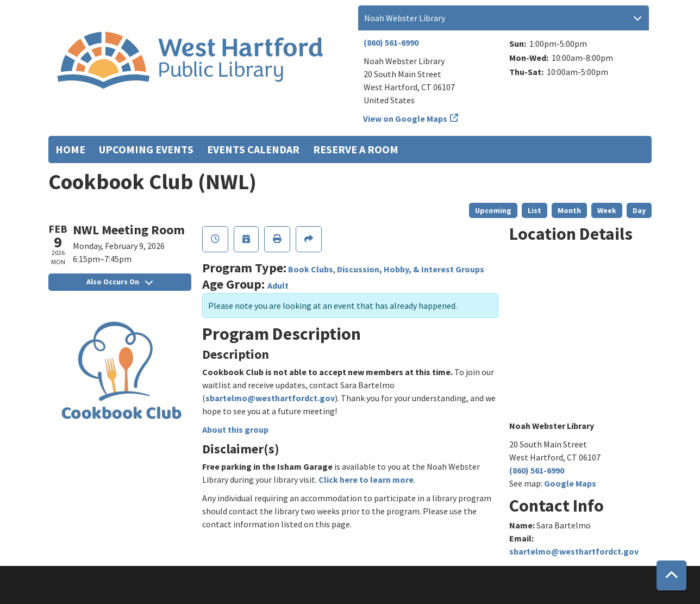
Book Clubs (311, 269)
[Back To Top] (671, 575)
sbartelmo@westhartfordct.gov (270, 398)
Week (607, 210)
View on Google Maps (405, 119)
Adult (278, 285)
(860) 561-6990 (391, 42)
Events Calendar (253, 149)
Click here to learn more (366, 480)
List (535, 210)
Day (639, 210)
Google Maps (570, 483)
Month (569, 210)
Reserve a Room (356, 149)
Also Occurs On (120, 282)
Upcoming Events (146, 149)
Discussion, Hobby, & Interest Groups (411, 269)
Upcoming (493, 210)
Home (70, 149)
